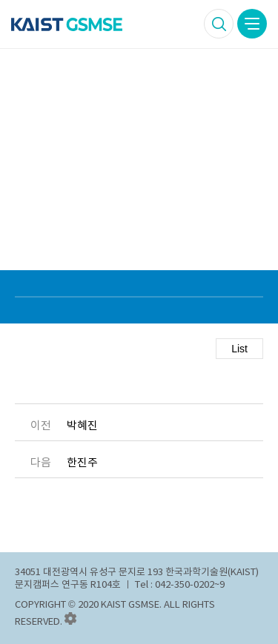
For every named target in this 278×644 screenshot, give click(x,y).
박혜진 (82, 426)
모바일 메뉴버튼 (252, 24)
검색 (219, 24)
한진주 (82, 463)
